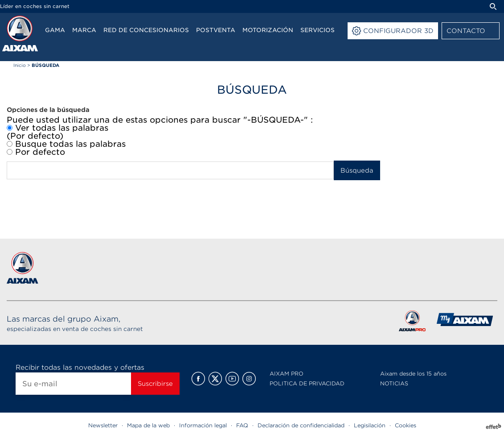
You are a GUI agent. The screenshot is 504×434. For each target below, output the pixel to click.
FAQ (242, 425)
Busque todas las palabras (66, 144)
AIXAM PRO (287, 374)
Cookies (406, 425)
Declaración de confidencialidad (301, 425)
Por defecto (36, 152)
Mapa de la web (148, 425)
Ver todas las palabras (57, 128)
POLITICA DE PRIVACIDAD (307, 383)
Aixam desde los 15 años (413, 374)
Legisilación (370, 425)
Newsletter (103, 425)
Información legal (203, 425)
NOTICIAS (394, 383)
